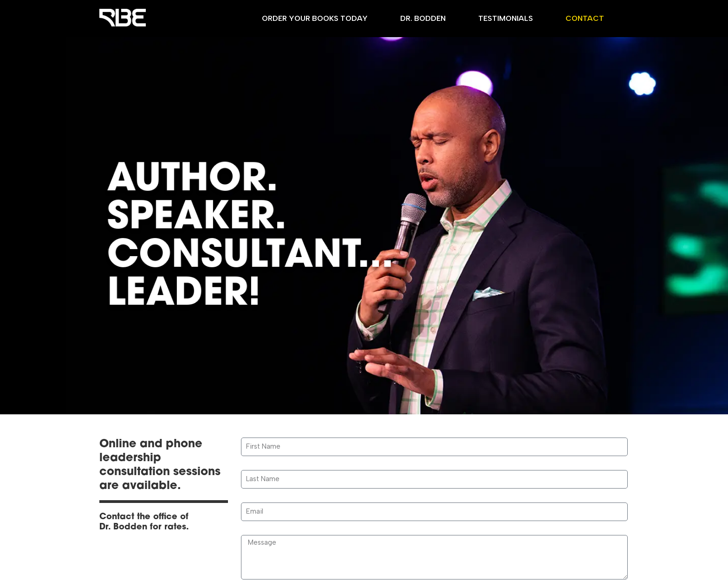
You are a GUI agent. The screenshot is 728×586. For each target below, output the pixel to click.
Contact (585, 18)
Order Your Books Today (315, 18)
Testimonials (506, 18)
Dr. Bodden (423, 18)
